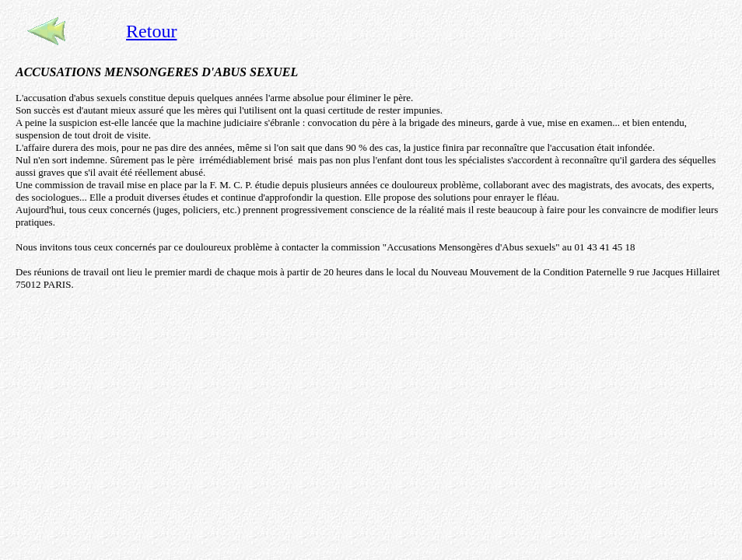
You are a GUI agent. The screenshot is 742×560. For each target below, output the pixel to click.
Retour (151, 31)
